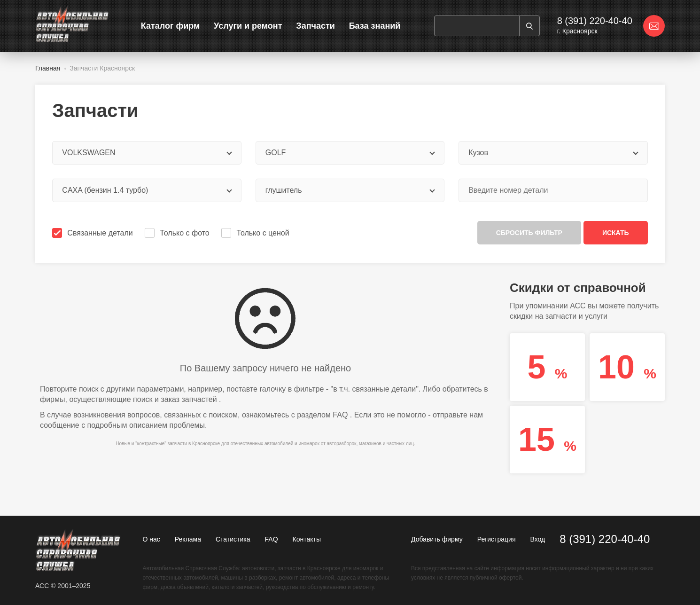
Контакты (307, 539)
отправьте (450, 415)
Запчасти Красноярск (102, 68)
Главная (48, 68)
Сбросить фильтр (529, 233)
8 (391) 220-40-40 (595, 21)
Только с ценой (256, 233)
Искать (616, 233)
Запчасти (315, 26)
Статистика (233, 539)
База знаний (375, 26)
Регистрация (497, 539)
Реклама (188, 539)
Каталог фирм (171, 26)
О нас (152, 539)
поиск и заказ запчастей (175, 399)
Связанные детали (93, 233)
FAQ (340, 415)
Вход (537, 539)
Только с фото (178, 233)
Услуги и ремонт (248, 26)
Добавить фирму (437, 539)
